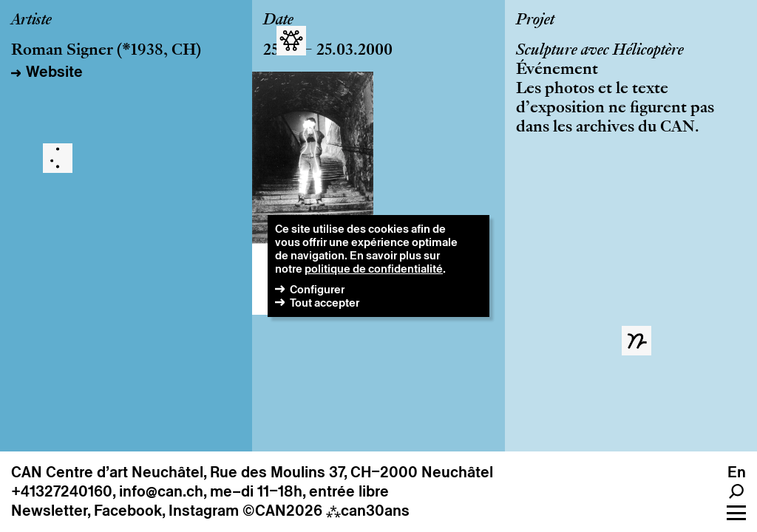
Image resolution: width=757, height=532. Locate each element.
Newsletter (49, 511)
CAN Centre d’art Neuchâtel (107, 472)
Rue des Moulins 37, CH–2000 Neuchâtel (352, 472)
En (737, 472)
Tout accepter (325, 303)
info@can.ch (161, 491)
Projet (535, 21)
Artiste (31, 21)
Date (278, 21)
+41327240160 (62, 491)
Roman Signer (62, 51)
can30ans (368, 511)
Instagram (204, 511)
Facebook (128, 511)
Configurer (317, 289)
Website (54, 72)
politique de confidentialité (374, 269)
